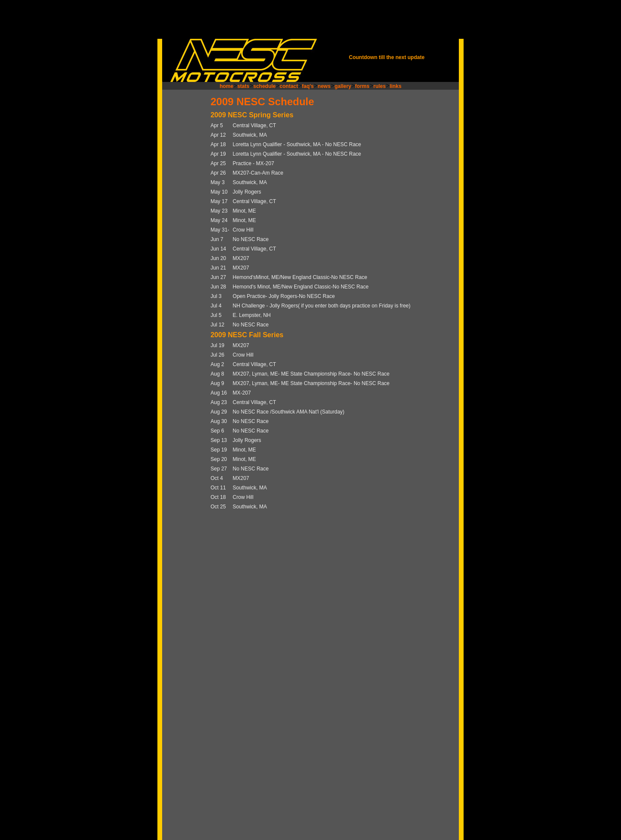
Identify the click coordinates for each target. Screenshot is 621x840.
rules (380, 86)
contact (289, 86)
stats (243, 86)
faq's (308, 86)
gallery (343, 86)
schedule (264, 86)
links (395, 86)
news (324, 86)
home (226, 86)
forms (362, 86)
